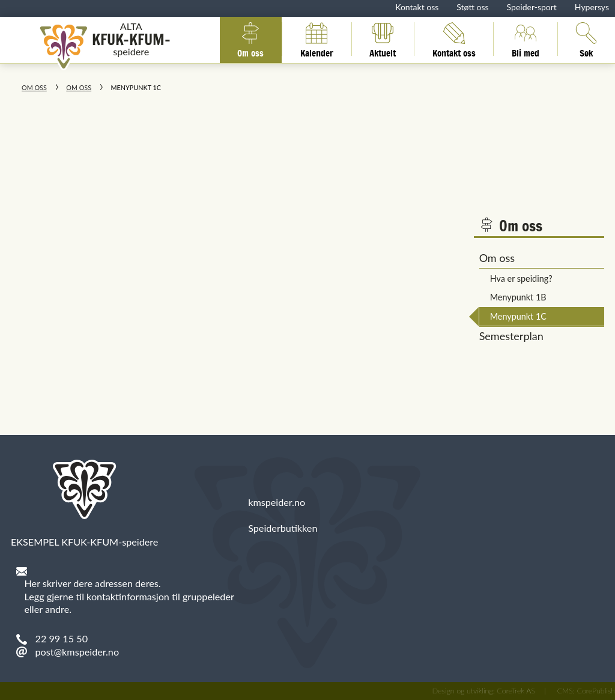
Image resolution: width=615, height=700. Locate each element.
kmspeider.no (277, 502)
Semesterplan (511, 336)
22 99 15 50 (62, 638)
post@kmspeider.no (77, 652)
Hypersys (592, 7)
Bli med (526, 39)
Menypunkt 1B (518, 297)
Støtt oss (472, 7)
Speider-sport (532, 7)
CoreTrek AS (516, 691)
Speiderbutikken (283, 528)
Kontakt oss (417, 7)
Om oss (250, 39)
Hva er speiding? (521, 278)
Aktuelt (383, 39)
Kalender (317, 39)
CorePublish (596, 691)
